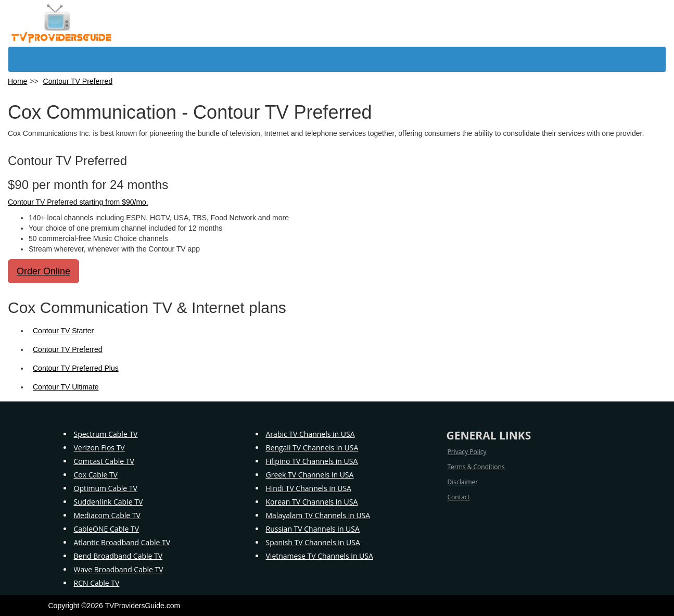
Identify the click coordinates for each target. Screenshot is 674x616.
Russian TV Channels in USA (313, 529)
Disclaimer (463, 482)
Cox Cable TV (96, 475)
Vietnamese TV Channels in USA (320, 556)
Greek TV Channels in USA (310, 475)
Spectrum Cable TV (106, 434)
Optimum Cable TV (106, 488)
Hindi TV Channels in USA (309, 488)
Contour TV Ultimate (66, 387)
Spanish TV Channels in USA (313, 542)
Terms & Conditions (476, 467)
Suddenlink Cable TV (109, 502)
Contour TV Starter (63, 331)
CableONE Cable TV (107, 529)
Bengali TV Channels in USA (312, 448)
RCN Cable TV (97, 583)
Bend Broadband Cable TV (118, 556)
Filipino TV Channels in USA (312, 461)
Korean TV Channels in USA (312, 502)
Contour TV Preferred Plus (76, 368)
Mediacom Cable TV (107, 515)
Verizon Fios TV (99, 448)
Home (17, 81)
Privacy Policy (467, 452)
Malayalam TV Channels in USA (318, 515)
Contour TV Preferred (78, 81)
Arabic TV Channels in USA (310, 434)
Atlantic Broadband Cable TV (122, 542)
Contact (459, 497)
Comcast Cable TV (104, 461)
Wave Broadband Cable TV (119, 569)
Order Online (43, 271)
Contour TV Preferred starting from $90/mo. (78, 202)
